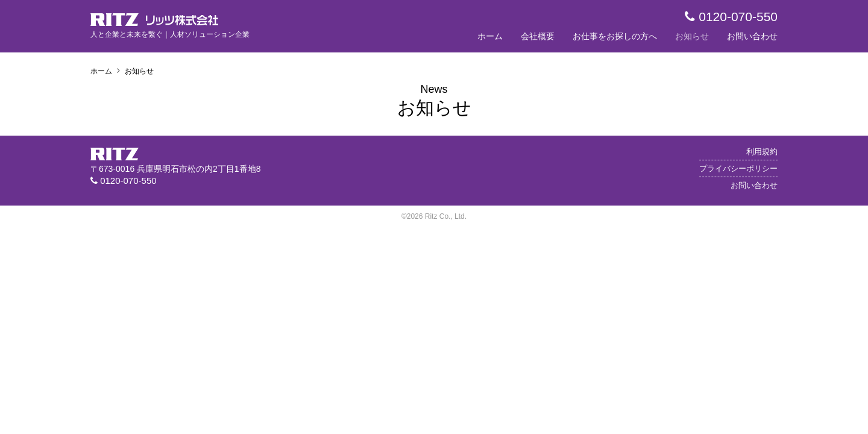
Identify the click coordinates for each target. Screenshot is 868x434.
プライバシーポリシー (738, 168)
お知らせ (692, 36)
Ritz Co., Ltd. (446, 216)
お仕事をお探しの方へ (615, 36)
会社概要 (538, 36)
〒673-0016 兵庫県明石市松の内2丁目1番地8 (175, 169)
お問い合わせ (752, 36)
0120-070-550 (731, 17)
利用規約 (762, 152)
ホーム (490, 36)
